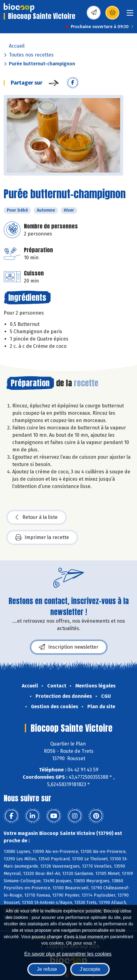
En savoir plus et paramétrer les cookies (68, 954)
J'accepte (90, 969)
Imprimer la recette (42, 537)
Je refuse (47, 969)
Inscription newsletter (69, 647)
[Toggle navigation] (130, 15)
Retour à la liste (36, 517)
